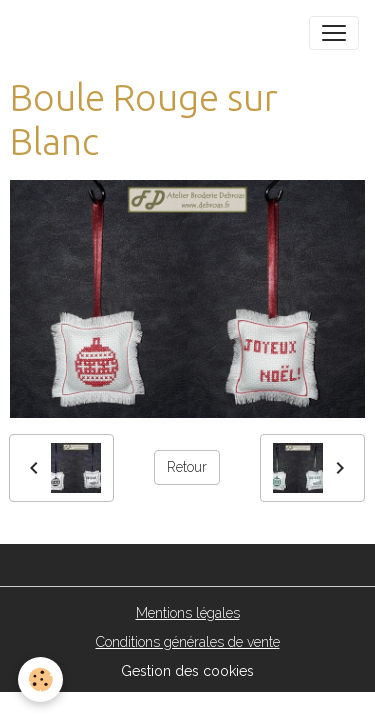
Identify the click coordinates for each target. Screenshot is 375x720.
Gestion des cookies (187, 671)
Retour (187, 467)
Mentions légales (188, 613)
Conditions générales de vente (188, 642)
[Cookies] (40, 679)
